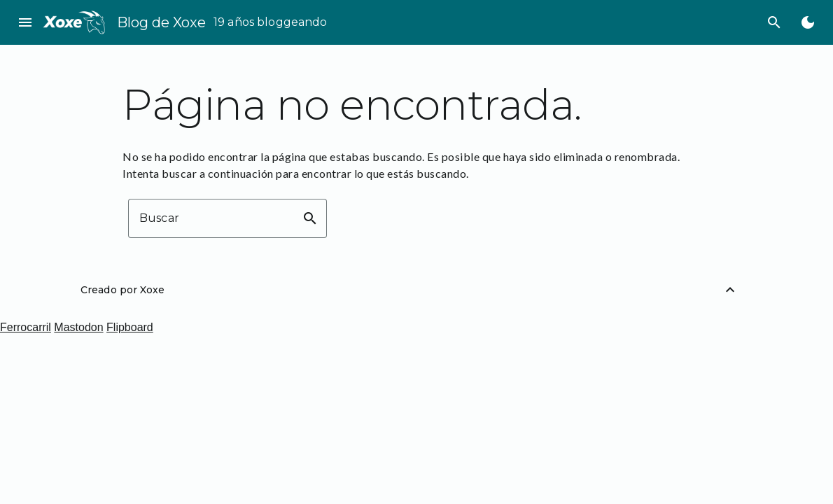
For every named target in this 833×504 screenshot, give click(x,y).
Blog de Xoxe (161, 22)
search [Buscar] (774, 22)
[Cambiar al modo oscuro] (808, 22)
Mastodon (78, 327)
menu (25, 22)
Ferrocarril (26, 327)
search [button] (310, 218)
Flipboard (130, 327)
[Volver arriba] (730, 290)
